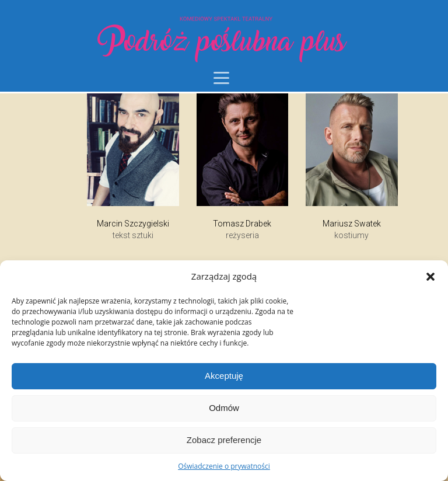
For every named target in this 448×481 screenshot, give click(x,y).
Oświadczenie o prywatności (224, 466)
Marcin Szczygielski (133, 224)
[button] (430, 277)
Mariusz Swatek (352, 224)
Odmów (224, 408)
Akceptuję (224, 376)
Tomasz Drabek (242, 224)
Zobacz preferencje (224, 440)
